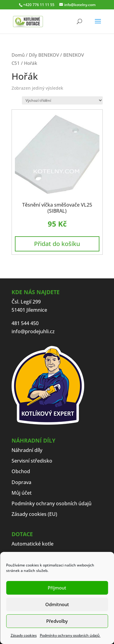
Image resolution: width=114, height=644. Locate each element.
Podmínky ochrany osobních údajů (70, 635)
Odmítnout (57, 604)
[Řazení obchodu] (62, 100)
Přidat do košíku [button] (57, 244)
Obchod (21, 471)
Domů (18, 55)
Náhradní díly (27, 450)
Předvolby (57, 621)
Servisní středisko (32, 461)
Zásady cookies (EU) (34, 514)
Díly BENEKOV (44, 55)
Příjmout (57, 588)
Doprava (21, 482)
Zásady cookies (24, 635)
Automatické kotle (33, 544)
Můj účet (22, 493)
